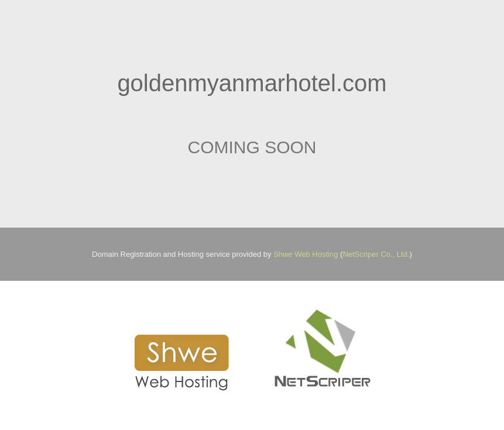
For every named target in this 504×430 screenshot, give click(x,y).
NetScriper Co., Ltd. (376, 254)
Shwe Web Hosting (306, 254)
